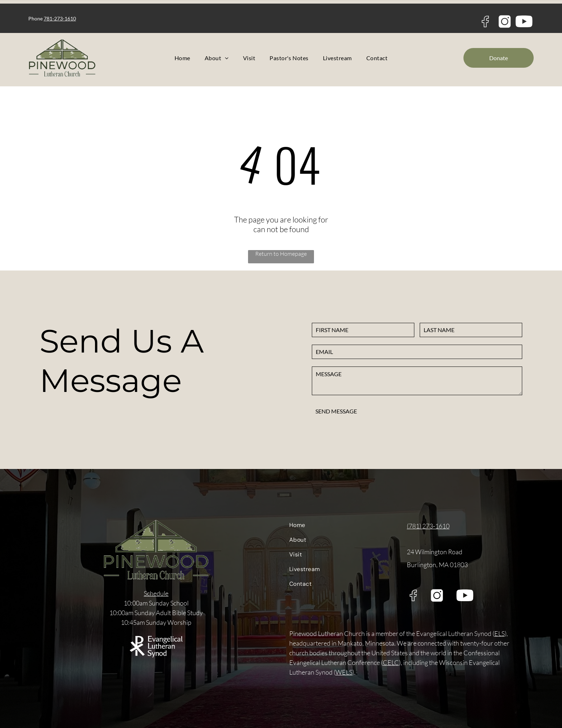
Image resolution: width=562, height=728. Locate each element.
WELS (344, 672)
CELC (391, 662)
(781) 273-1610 (428, 526)
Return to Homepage (281, 254)
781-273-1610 (60, 18)
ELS (499, 633)
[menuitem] (182, 58)
